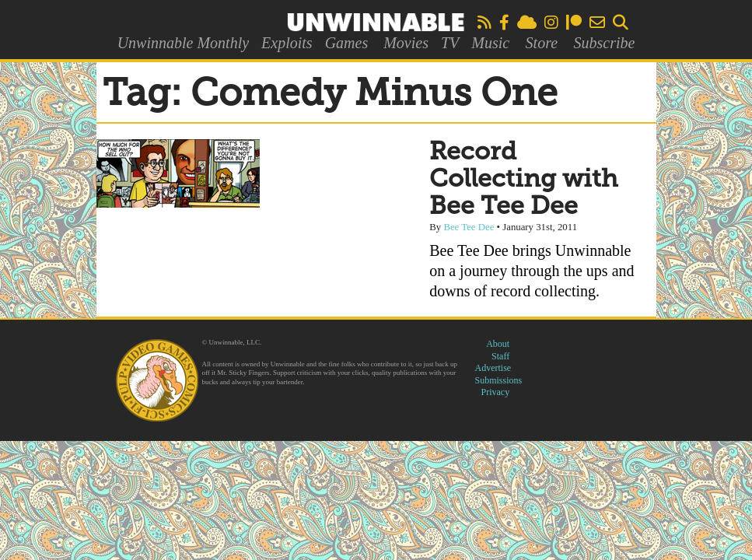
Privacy (496, 392)
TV (450, 43)
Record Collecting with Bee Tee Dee (524, 180)
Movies (406, 43)
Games (347, 43)
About (498, 344)
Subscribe (604, 43)
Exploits (287, 43)
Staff (500, 356)
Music (490, 43)
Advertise (493, 368)
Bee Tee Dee (469, 227)
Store (542, 43)
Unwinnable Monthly (183, 43)
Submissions (499, 380)
